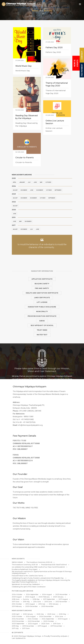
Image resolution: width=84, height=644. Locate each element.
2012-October (17, 604)
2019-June (57, 624)
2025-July (40, 614)
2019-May (15, 626)
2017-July (15, 628)
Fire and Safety (42, 288)
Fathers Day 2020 (54, 48)
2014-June (37, 602)
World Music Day (23, 66)
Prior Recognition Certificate (42, 316)
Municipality (42, 311)
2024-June (59, 616)
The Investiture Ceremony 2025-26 (39, 562)
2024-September (32, 594)
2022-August (30, 597)
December (24, 229)
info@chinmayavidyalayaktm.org (30, 425)
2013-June (48, 602)
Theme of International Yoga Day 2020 (57, 85)
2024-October (17, 594)
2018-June (16, 599)
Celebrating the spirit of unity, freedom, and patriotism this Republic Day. (38, 578)
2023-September (18, 624)
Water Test (42, 335)
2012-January (54, 604)
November (28, 221)
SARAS (42, 321)
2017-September (49, 599)
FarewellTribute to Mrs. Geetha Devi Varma (27, 576)
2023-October (49, 621)
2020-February (44, 597)
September (58, 190)
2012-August (30, 604)
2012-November (61, 602)
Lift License (42, 302)
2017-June (16, 602)
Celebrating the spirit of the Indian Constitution (29, 587)
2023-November (61, 594)
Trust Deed (42, 330)
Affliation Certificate (42, 279)
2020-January (58, 597)
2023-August (17, 597)
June (14, 214)
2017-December (56, 626)
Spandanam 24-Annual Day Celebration (26, 584)
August (15, 206)
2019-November (28, 626)
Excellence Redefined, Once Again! (25, 569)
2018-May (36, 599)
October (48, 182)
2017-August (63, 599)
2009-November (47, 606)
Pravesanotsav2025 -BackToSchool (54, 565)
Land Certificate (42, 298)
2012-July (42, 604)
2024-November (18, 619)
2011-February (17, 606)
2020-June (45, 624)
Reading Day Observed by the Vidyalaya (27, 117)
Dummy (26, 599)
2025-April (16, 614)
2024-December (45, 616)
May (20, 221)
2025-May (62, 614)
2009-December (32, 606)
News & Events (76, 63)
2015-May (26, 602)
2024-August (47, 594)
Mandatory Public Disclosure (42, 307)
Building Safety (42, 284)
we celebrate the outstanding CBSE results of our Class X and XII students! (38, 567)
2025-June (51, 614)
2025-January (28, 614)
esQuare (64, 636)
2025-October (17, 616)
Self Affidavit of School (42, 325)
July (31, 229)
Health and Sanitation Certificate (42, 293)
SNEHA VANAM (17, 562)
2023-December (18, 621)
